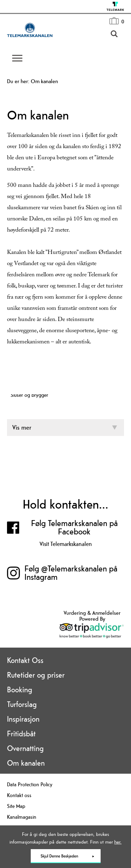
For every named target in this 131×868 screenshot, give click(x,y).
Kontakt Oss (25, 660)
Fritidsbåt (21, 734)
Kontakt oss (19, 795)
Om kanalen (26, 763)
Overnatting (25, 748)
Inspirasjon (23, 719)
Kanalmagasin (22, 817)
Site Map (16, 806)
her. (118, 842)
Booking (20, 690)
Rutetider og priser (36, 675)
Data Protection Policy (30, 784)
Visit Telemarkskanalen (66, 544)
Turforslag (22, 704)
